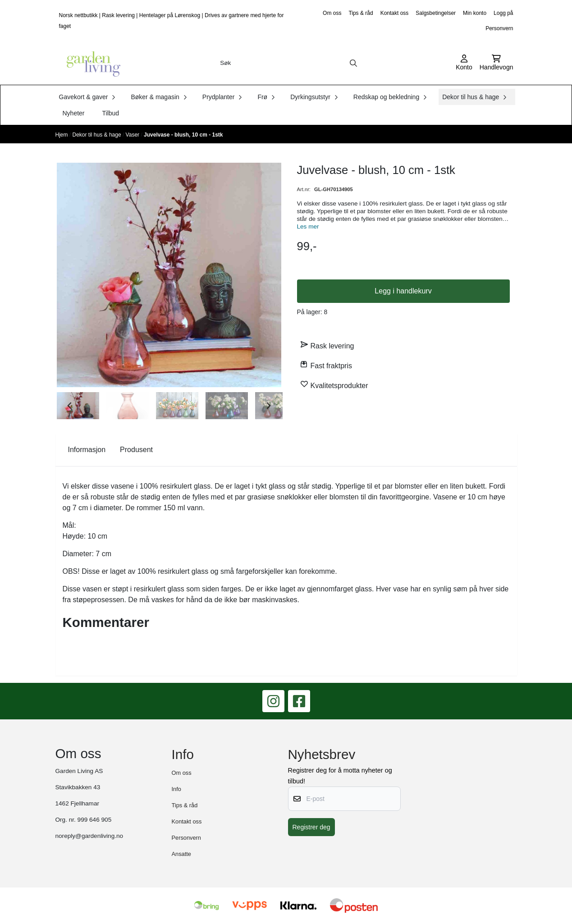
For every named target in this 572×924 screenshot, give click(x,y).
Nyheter (74, 113)
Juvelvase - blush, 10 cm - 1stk (183, 135)
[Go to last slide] (70, 406)
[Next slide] (268, 406)
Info (176, 789)
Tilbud (111, 113)
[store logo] (91, 63)
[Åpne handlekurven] (496, 63)
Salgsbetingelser (436, 13)
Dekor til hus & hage (98, 135)
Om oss (332, 13)
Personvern (499, 28)
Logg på (503, 13)
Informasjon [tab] (87, 450)
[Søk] (289, 63)
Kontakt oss (395, 13)
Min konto (475, 13)
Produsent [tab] (136, 450)
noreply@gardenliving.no (89, 836)
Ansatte (181, 854)
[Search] (353, 63)
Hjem (62, 135)
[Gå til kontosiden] (464, 63)
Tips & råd (361, 13)
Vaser (133, 135)
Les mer (308, 226)
